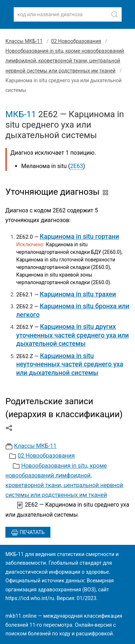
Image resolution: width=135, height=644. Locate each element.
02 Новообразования (76, 41)
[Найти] (114, 14)
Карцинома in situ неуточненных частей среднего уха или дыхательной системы (70, 364)
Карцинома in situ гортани (79, 236)
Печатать (28, 533)
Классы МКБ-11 (24, 41)
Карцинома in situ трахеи (78, 294)
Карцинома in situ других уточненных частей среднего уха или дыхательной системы (73, 335)
